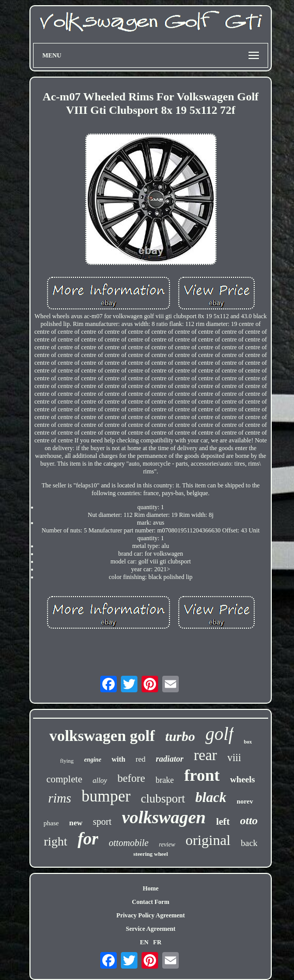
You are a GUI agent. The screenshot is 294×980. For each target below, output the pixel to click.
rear (205, 755)
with (118, 759)
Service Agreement (150, 929)
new (76, 823)
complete (65, 779)
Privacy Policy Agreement (150, 915)
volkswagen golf (102, 736)
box (248, 742)
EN (144, 942)
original (208, 840)
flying (67, 761)
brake (165, 780)
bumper (106, 796)
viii (234, 758)
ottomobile (128, 843)
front (202, 775)
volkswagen (164, 817)
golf (219, 734)
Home (151, 888)
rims (59, 798)
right (56, 841)
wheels (242, 779)
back (249, 843)
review (167, 844)
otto (249, 820)
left (223, 821)
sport (102, 822)
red (140, 759)
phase (51, 823)
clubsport (163, 799)
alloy (100, 781)
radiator (170, 759)
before (131, 778)
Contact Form (150, 902)
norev (245, 801)
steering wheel (151, 854)
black (211, 797)
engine (93, 760)
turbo (180, 737)
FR (157, 942)
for (88, 839)
